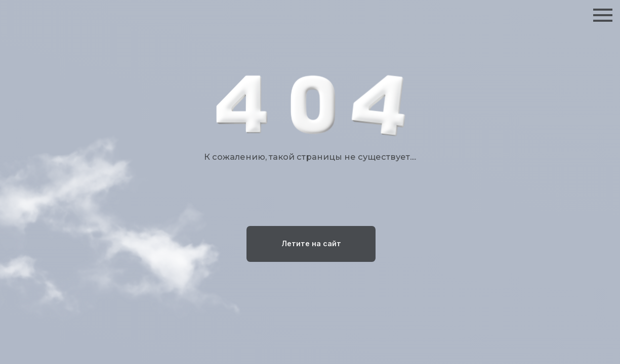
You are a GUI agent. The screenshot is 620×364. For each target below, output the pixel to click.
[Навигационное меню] (603, 15)
